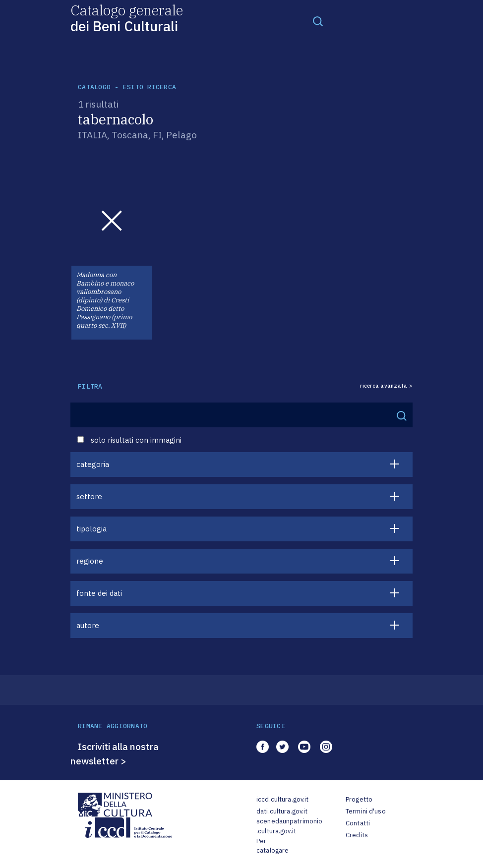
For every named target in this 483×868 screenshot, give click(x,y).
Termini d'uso (366, 811)
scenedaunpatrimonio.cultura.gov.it (289, 826)
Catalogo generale (127, 18)
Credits (357, 835)
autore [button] (88, 625)
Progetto (359, 799)
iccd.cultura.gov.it (282, 799)
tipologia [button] (91, 529)
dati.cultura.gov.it (282, 811)
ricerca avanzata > (386, 386)
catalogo (94, 87)
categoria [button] (93, 464)
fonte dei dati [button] (99, 593)
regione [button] (90, 561)
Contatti (358, 823)
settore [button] (89, 496)
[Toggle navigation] (318, 21)
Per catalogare (272, 846)
